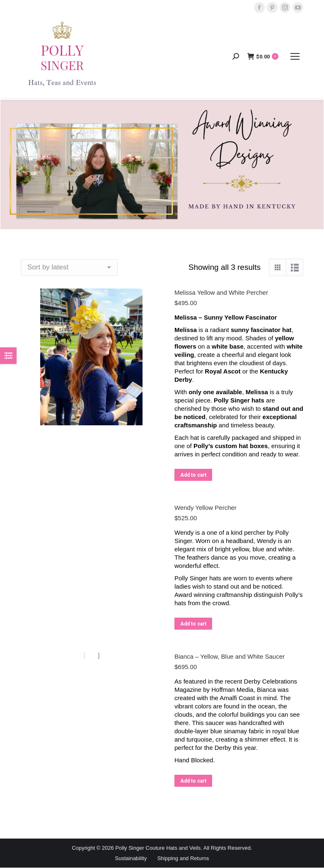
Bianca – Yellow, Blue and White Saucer (230, 656)
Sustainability (131, 858)
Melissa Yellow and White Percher (221, 292)
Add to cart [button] (193, 475)
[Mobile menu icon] (295, 56)
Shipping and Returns (183, 858)
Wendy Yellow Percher (206, 508)
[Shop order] (69, 267)
